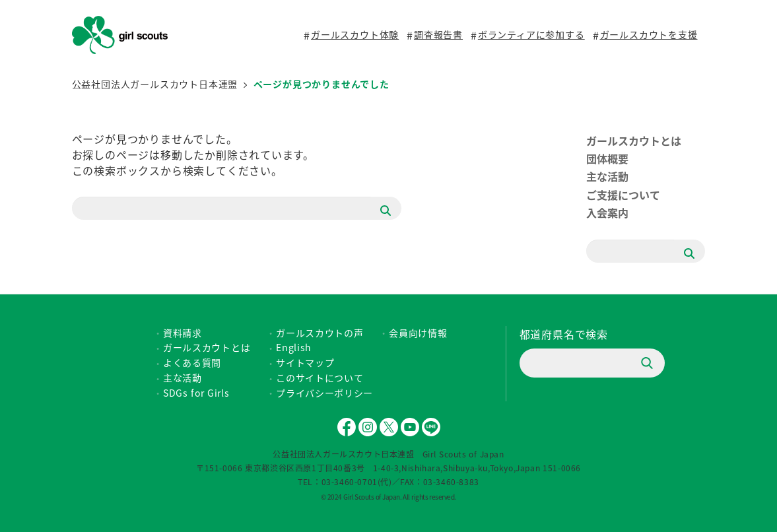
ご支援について (623, 195)
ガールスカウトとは (634, 141)
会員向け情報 (418, 333)
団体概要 (607, 158)
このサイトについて (320, 378)
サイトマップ (305, 362)
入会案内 (607, 213)
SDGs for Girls (196, 393)
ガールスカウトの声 (320, 333)
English (294, 347)
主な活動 (607, 176)
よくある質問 (192, 362)
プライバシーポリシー (324, 393)
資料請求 (183, 333)
